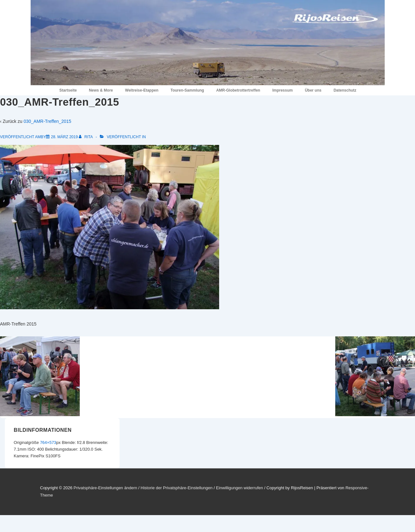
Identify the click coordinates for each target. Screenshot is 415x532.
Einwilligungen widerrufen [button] (239, 488)
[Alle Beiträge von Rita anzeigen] (86, 137)
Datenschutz (345, 90)
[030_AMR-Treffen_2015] (64, 137)
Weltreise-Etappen (142, 90)
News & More (101, 90)
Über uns (313, 90)
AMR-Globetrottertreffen (238, 90)
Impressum (283, 90)
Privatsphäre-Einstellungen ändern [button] (105, 488)
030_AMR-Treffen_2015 (47, 121)
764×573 (48, 442)
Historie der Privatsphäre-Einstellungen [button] (177, 488)
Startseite (68, 90)
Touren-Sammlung (187, 90)
